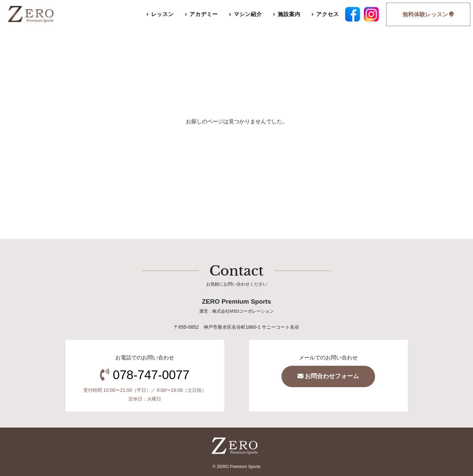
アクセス (325, 14)
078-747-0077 (151, 375)
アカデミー (202, 14)
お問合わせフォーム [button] (328, 376)
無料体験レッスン (428, 15)
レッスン (160, 14)
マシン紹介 (246, 14)
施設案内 (287, 14)
